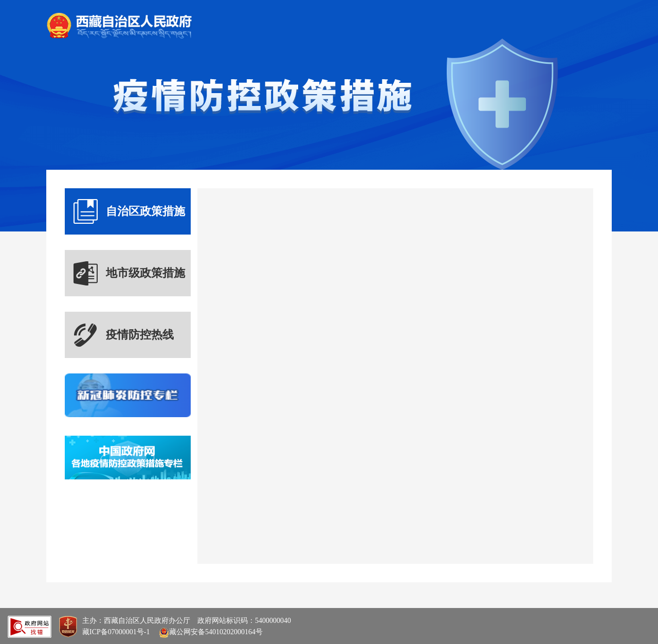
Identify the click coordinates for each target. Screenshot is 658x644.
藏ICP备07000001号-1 (116, 632)
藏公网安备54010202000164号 (210, 632)
